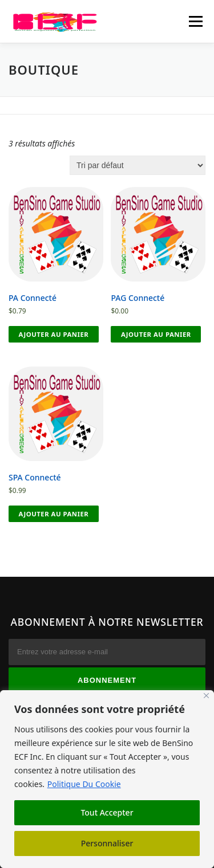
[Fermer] (206, 696)
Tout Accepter (107, 812)
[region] (107, 779)
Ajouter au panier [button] (54, 334)
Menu (195, 21)
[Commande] (138, 165)
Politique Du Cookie (84, 784)
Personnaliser (107, 843)
